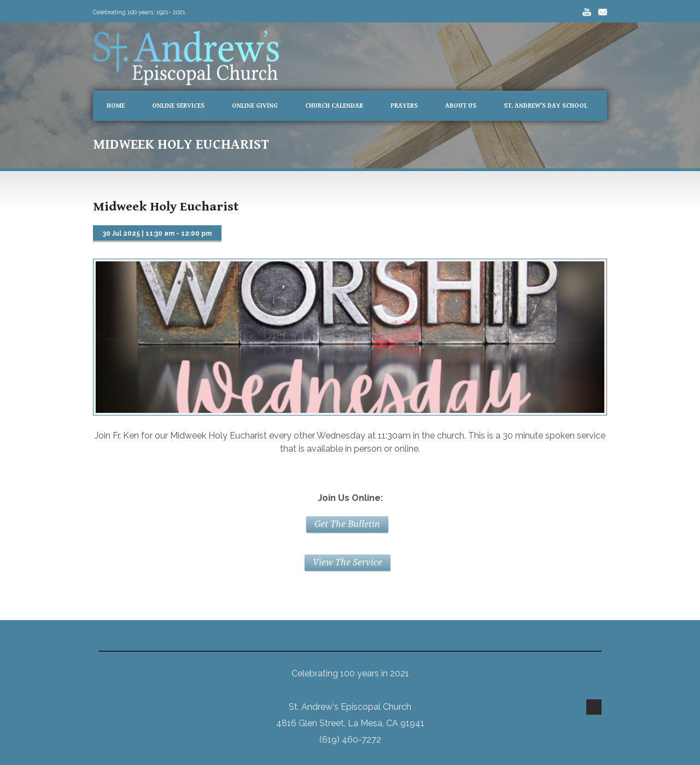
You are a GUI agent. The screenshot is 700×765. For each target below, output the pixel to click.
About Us (461, 106)
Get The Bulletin (347, 524)
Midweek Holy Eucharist (166, 207)
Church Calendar (334, 106)
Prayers (404, 106)
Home (116, 106)
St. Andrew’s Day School (546, 106)
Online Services (178, 106)
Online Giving (255, 106)
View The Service (348, 562)
